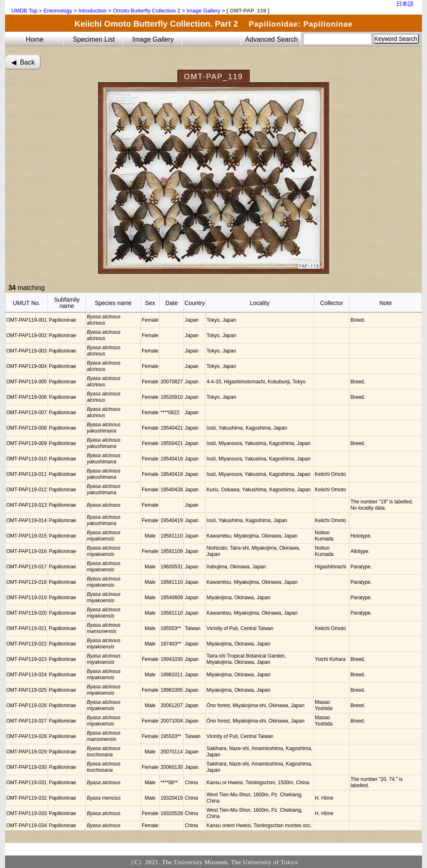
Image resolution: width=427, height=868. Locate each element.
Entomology (58, 11)
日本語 (405, 4)
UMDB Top (24, 11)
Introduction (93, 11)
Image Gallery (203, 11)
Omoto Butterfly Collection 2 (147, 11)
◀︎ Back (23, 62)
